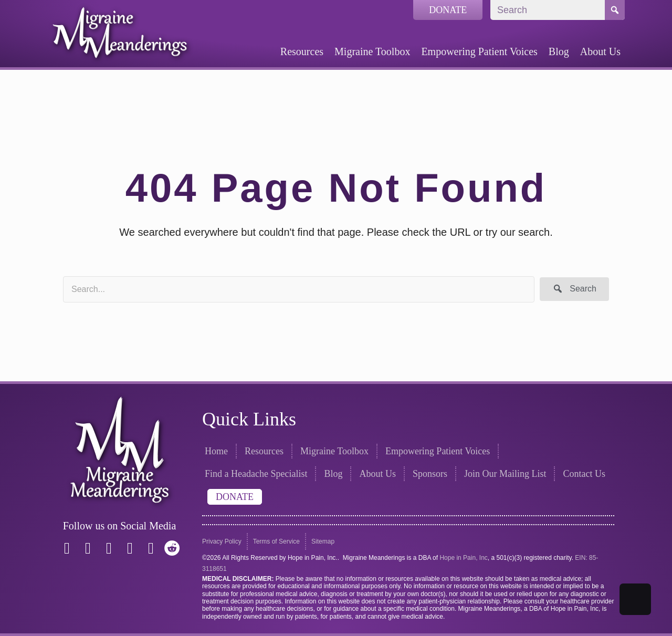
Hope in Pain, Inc (463, 558)
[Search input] (299, 289)
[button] (574, 289)
